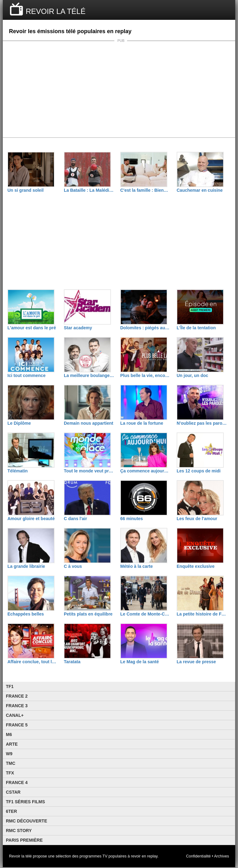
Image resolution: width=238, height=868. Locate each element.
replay (152, 856)
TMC (11, 763)
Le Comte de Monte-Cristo (145, 614)
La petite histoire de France (202, 614)
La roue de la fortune (142, 423)
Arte (12, 744)
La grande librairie (26, 566)
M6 (9, 734)
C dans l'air (75, 519)
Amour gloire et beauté (31, 519)
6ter (11, 811)
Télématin (18, 471)
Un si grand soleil (26, 190)
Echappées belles (26, 614)
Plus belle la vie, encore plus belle (145, 375)
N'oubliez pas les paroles (202, 423)
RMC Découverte (26, 821)
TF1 (10, 686)
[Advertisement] (119, 89)
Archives (222, 856)
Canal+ (15, 715)
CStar (13, 792)
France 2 (17, 696)
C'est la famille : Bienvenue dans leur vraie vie (145, 190)
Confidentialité (198, 856)
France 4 (17, 783)
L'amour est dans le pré (32, 328)
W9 (9, 754)
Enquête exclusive (196, 566)
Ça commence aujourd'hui (145, 471)
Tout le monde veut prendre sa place (89, 471)
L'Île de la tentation (196, 328)
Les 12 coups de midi (199, 471)
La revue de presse (196, 662)
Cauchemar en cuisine (200, 190)
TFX (10, 773)
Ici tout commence (26, 375)
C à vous (73, 566)
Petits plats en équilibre (88, 614)
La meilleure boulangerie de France (89, 375)
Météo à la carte (137, 566)
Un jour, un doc (192, 375)
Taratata (72, 662)
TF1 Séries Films (25, 802)
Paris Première (24, 840)
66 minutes (132, 519)
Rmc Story (19, 831)
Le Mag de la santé (139, 662)
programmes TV (94, 856)
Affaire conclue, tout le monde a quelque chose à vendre (33, 662)
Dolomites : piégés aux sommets (145, 328)
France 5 (17, 725)
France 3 (17, 706)
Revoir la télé (20, 856)
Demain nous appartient (88, 423)
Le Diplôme (19, 423)
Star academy (78, 328)
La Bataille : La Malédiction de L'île (89, 190)
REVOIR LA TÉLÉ (56, 11)
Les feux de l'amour (197, 519)
